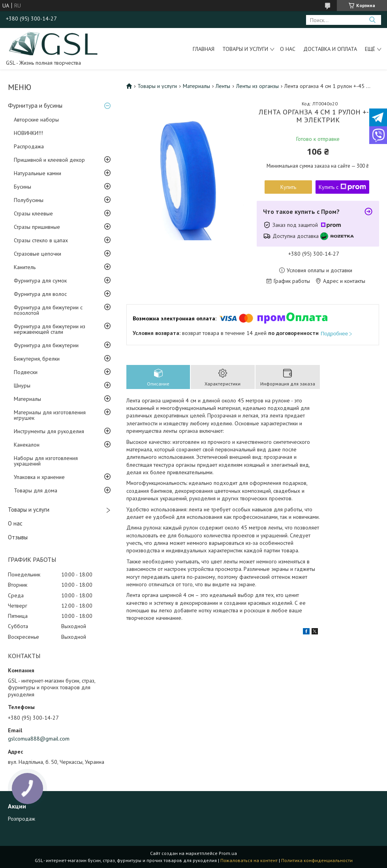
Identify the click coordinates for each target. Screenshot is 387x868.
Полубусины (29, 200)
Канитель (25, 267)
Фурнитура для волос (40, 294)
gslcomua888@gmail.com (39, 739)
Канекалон (27, 445)
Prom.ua (228, 853)
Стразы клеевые (33, 213)
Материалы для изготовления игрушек (50, 415)
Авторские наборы (36, 120)
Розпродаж (22, 819)
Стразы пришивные (37, 227)
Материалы (27, 399)
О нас (288, 49)
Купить (288, 187)
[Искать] (372, 20)
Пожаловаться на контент (249, 860)
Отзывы (18, 537)
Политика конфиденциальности (317, 860)
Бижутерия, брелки (37, 359)
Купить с (342, 187)
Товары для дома (36, 490)
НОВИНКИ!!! (28, 133)
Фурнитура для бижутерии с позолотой (48, 310)
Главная (204, 49)
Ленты (223, 86)
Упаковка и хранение (39, 477)
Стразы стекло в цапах (41, 240)
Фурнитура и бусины (35, 106)
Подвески (26, 372)
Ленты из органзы (257, 86)
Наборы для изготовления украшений (46, 461)
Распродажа (29, 146)
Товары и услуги (245, 49)
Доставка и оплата (330, 49)
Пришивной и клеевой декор (49, 160)
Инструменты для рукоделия (49, 431)
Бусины (23, 187)
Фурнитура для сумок (40, 281)
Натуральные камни (38, 173)
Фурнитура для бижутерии (46, 345)
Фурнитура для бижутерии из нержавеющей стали (50, 329)
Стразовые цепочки (38, 254)
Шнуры (22, 385)
